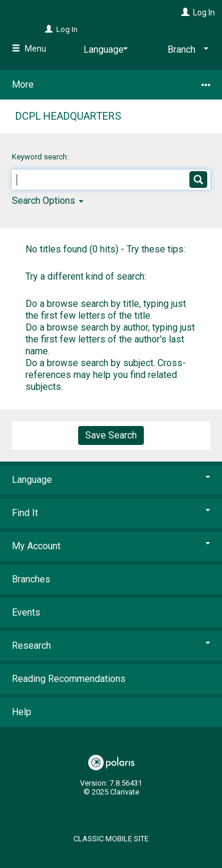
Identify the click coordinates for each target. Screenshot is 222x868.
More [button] (111, 85)
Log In (204, 12)
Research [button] (111, 646)
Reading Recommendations (69, 679)
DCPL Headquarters (68, 116)
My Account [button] (111, 546)
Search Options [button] (48, 201)
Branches (31, 579)
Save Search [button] (111, 435)
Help (22, 712)
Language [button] (111, 480)
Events (26, 612)
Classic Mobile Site (111, 839)
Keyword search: (41, 157)
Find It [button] (111, 513)
